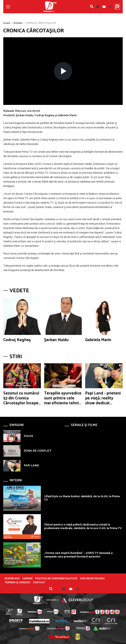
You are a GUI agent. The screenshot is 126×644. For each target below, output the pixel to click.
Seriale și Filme (84, 425)
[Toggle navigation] (8, 7)
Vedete (19, 291)
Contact (39, 583)
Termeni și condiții (17, 583)
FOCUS (28, 436)
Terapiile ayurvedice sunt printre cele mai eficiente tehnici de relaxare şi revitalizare (63, 403)
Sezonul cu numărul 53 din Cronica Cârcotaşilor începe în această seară (21, 401)
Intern (16, 480)
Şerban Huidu (56, 340)
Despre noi (12, 579)
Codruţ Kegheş (17, 340)
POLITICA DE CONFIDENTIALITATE (56, 579)
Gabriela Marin (98, 340)
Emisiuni (18, 23)
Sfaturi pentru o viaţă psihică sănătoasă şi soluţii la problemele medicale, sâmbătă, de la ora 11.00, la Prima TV (83, 526)
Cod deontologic (92, 579)
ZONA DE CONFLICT (38, 451)
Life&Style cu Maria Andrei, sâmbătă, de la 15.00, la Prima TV (82, 498)
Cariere (27, 579)
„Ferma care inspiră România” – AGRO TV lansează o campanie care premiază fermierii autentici (78, 555)
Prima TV (50, 7)
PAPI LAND (31, 466)
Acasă (7, 23)
